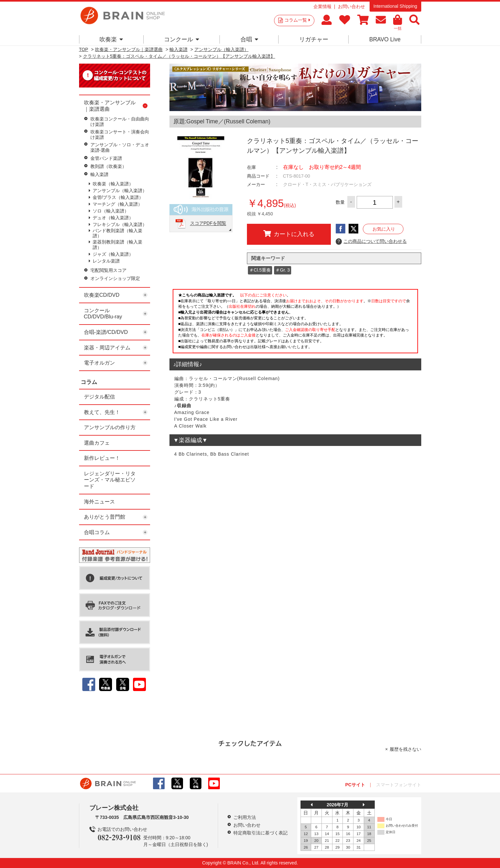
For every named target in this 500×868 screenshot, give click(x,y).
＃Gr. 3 (282, 270)
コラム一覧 (297, 20)
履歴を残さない (405, 749)
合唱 (249, 39)
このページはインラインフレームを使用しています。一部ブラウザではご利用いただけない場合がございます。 (295, 323)
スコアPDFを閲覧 (208, 223)
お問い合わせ (352, 6)
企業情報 (322, 6)
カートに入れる (289, 234)
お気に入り (384, 229)
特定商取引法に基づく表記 (260, 833)
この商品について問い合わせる (371, 242)
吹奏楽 (111, 39)
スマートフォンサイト (399, 785)
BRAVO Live (385, 39)
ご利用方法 (245, 817)
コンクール (182, 39)
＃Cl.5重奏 (260, 270)
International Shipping (395, 6)
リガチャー (314, 39)
